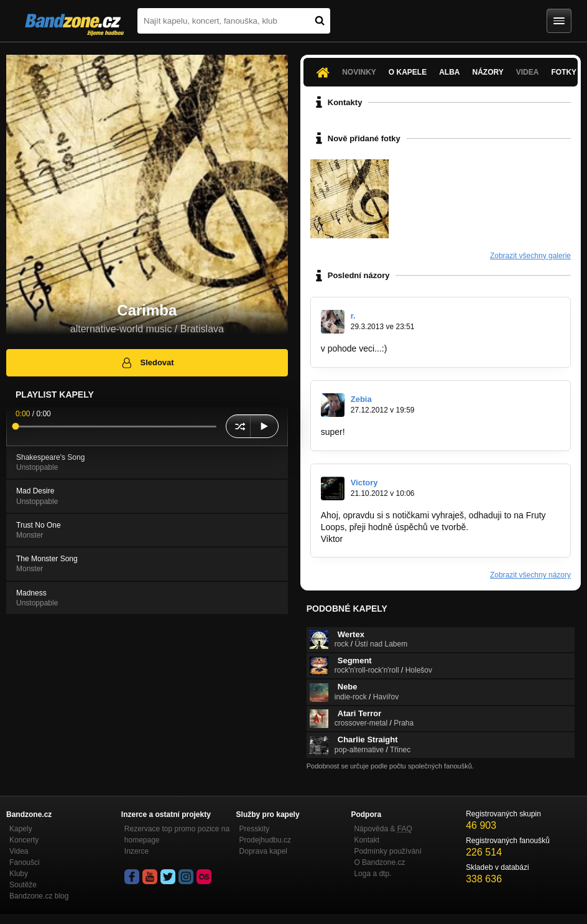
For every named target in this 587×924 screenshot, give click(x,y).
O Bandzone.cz (379, 862)
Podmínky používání (388, 851)
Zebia (361, 399)
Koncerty (24, 840)
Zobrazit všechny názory (530, 575)
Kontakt (367, 840)
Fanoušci (25, 862)
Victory (364, 483)
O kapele (408, 72)
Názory (488, 72)
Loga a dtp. (372, 874)
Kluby (19, 874)
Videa (528, 72)
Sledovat (147, 363)
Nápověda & (383, 829)
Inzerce (136, 851)
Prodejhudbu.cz (265, 840)
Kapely (21, 829)
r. (353, 316)
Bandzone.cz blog (39, 896)
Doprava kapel (263, 851)
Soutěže (23, 885)
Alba (449, 72)
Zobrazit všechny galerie (530, 256)
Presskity (255, 829)
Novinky (359, 72)
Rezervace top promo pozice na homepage (177, 834)
